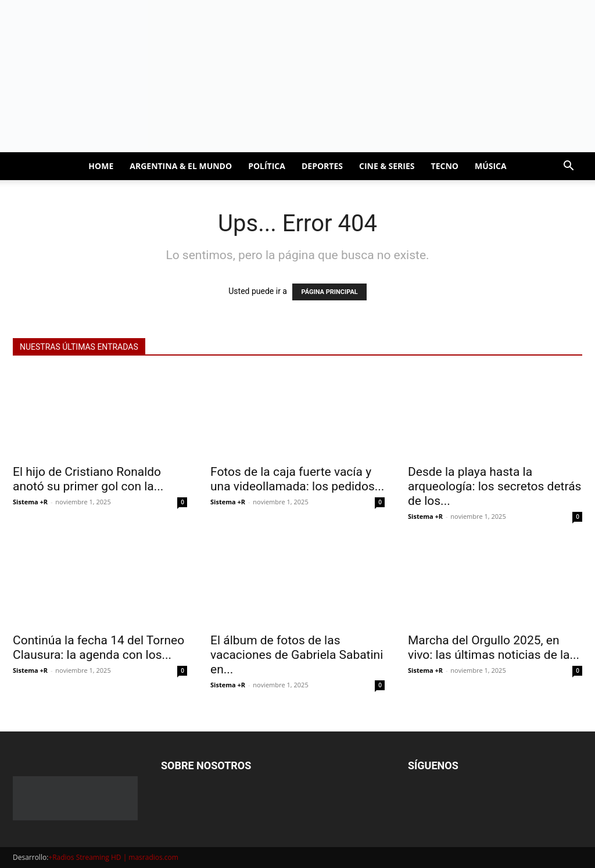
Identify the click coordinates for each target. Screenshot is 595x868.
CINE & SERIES (387, 166)
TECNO (445, 166)
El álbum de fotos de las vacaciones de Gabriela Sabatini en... (297, 655)
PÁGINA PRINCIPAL (329, 292)
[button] (568, 167)
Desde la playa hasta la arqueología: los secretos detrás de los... (494, 486)
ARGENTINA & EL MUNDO (181, 166)
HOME (101, 166)
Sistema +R (30, 502)
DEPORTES (322, 166)
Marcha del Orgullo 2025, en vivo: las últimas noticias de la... (494, 648)
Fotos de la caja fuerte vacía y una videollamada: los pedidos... (297, 479)
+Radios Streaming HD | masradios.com (113, 857)
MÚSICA (491, 166)
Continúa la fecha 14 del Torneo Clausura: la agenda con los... (98, 648)
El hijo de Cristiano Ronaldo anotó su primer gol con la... (88, 479)
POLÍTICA (267, 166)
